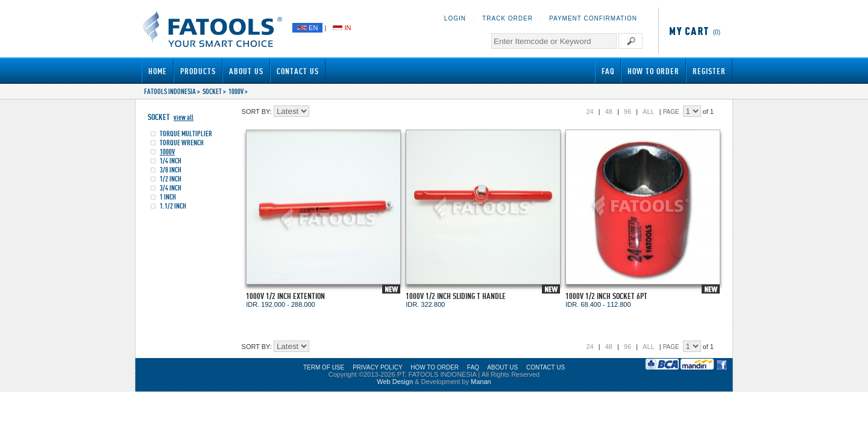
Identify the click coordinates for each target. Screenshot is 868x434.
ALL (649, 112)
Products (198, 71)
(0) (693, 32)
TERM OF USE (324, 367)
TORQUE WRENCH (182, 143)
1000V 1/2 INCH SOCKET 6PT (606, 296)
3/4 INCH (171, 188)
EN (307, 28)
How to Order (653, 71)
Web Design (395, 382)
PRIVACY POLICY (377, 367)
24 (590, 112)
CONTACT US (546, 367)
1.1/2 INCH (173, 206)
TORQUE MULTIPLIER (186, 134)
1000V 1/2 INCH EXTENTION (285, 296)
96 (627, 112)
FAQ (608, 71)
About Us (246, 71)
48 (609, 112)
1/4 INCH (171, 161)
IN (342, 28)
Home (158, 71)
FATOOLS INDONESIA (170, 91)
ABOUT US (502, 367)
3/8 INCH (171, 170)
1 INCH (168, 197)
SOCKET (212, 91)
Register (709, 71)
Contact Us (298, 71)
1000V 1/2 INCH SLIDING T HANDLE (456, 296)
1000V (236, 91)
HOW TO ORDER (435, 367)
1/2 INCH (171, 179)
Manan (481, 382)
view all (184, 117)
